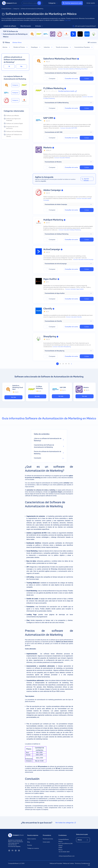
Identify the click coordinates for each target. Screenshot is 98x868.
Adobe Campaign (52, 190)
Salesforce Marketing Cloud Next (60, 59)
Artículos (39, 26)
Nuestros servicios (48, 839)
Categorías (53, 3)
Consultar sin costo (71, 79)
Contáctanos (63, 835)
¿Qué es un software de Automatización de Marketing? (48, 440)
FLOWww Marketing (54, 88)
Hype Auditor (50, 279)
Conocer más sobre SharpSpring (62, 347)
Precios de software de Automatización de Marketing (48, 453)
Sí (9, 66)
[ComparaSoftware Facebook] (16, 850)
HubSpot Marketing (53, 220)
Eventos (30, 845)
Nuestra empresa (33, 835)
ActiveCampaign (52, 249)
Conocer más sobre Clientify (74, 317)
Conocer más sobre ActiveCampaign (83, 259)
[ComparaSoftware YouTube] (12, 850)
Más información (26, 26)
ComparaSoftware (38, 806)
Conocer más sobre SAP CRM (69, 128)
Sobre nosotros (32, 839)
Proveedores (47, 835)
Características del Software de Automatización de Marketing (44, 446)
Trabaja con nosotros (33, 848)
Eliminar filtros (17, 42)
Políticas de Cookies (68, 863)
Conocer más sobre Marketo (62, 158)
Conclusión (38, 458)
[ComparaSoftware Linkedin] (9, 850)
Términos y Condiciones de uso (82, 864)
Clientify (48, 309)
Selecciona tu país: (82, 834)
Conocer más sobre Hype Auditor (74, 289)
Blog (29, 842)
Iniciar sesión (91, 3)
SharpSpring (50, 336)
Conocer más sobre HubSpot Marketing (70, 230)
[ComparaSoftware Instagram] (19, 850)
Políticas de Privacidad (56, 863)
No (21, 66)
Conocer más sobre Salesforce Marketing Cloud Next (73, 69)
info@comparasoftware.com (66, 856)
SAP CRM (48, 118)
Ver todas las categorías (66, 823)
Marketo (48, 147)
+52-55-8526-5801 (64, 852)
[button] (68, 73)
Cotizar (87, 79)
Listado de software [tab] (10, 26)
